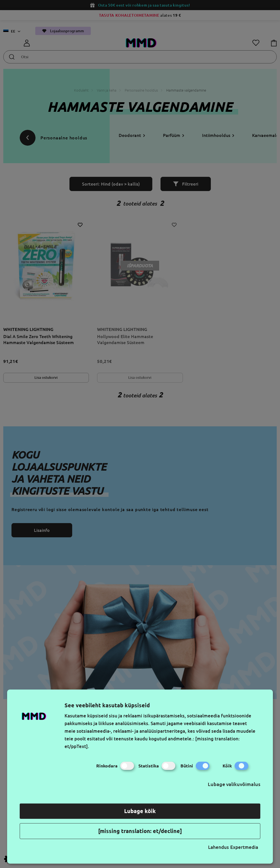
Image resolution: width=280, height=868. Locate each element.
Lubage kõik (140, 811)
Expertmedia (244, 847)
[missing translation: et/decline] (140, 831)
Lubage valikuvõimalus (234, 784)
